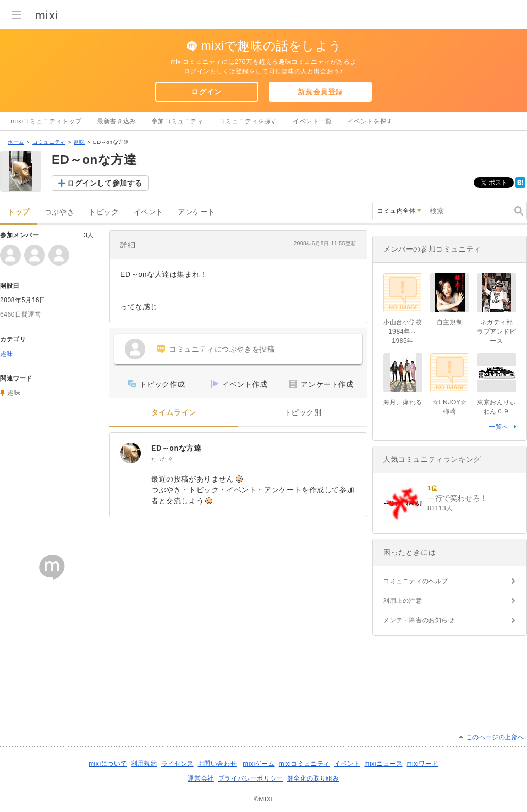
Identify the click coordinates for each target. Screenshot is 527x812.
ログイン (206, 92)
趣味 (79, 142)
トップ (19, 212)
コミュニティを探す (248, 121)
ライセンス (178, 764)
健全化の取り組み (313, 778)
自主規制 (450, 322)
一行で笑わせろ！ (458, 498)
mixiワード (422, 764)
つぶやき (59, 212)
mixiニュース (383, 764)
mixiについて (108, 764)
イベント (149, 212)
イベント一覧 (312, 121)
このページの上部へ (495, 737)
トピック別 (303, 413)
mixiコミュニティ (304, 764)
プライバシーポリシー (251, 778)
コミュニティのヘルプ (416, 581)
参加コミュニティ (178, 121)
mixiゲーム (259, 764)
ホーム (16, 142)
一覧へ (499, 427)
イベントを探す (370, 121)
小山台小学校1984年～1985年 (403, 332)
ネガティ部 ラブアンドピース (498, 332)
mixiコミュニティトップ (46, 121)
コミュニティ (49, 142)
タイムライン (174, 413)
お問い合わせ (218, 764)
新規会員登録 (320, 92)
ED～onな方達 (176, 448)
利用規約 (144, 764)
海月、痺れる (403, 402)
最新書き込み (117, 121)
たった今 (162, 459)
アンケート (197, 212)
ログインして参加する (105, 183)
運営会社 (201, 778)
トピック (104, 212)
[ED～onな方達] (130, 453)
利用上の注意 (403, 601)
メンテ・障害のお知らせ (419, 620)
